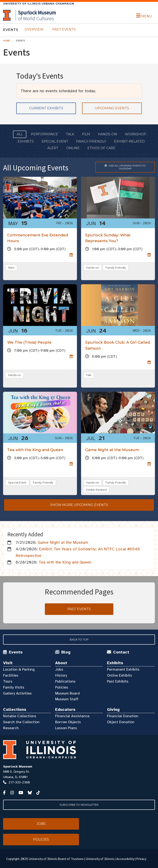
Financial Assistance (72, 716)
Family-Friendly (91, 141)
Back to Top (79, 639)
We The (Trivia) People (29, 342)
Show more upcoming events (79, 505)
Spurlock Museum (18, 767)
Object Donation (121, 722)
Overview (34, 29)
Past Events (64, 29)
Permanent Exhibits (123, 669)
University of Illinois (100, 859)
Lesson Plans (66, 728)
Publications (65, 681)
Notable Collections (20, 716)
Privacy (141, 859)
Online (73, 148)
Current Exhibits (46, 108)
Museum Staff (67, 699)
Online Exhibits (120, 675)
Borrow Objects (68, 722)
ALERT (53, 148)
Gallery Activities (17, 693)
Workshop (136, 134)
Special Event (55, 141)
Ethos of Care (101, 148)
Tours (8, 681)
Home (7, 41)
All (20, 134)
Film (86, 134)
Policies (62, 687)
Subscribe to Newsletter (79, 805)
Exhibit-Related (129, 141)
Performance (44, 134)
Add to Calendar (120, 167)
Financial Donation (123, 716)
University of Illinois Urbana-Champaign (39, 4)
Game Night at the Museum (112, 450)
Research (11, 728)
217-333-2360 (19, 782)
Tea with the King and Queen (35, 450)
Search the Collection (21, 722)
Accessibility (125, 859)
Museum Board (67, 693)
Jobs (59, 669)
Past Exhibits (118, 681)
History (61, 675)
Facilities (11, 675)
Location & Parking (19, 669)
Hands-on (107, 134)
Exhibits (26, 141)
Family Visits (14, 687)
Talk (70, 134)
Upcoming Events (112, 108)
